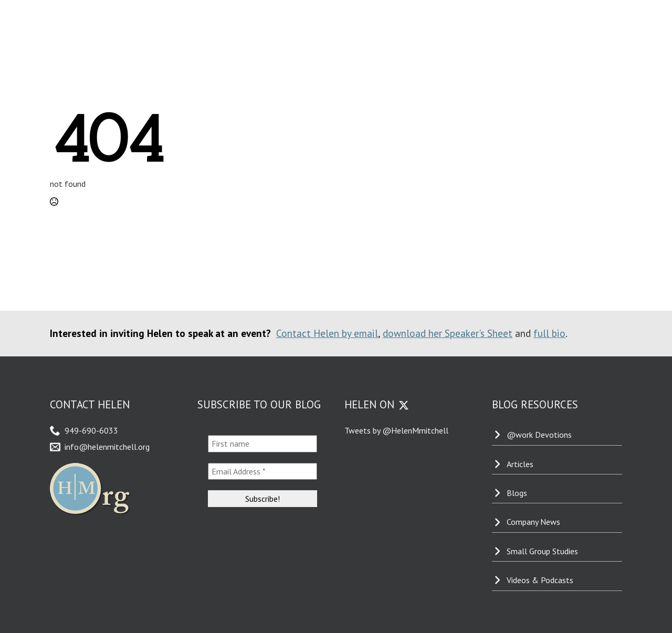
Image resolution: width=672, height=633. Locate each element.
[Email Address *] (263, 471)
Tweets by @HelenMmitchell (396, 430)
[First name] (263, 444)
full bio (549, 333)
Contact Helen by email (327, 333)
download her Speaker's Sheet (448, 333)
